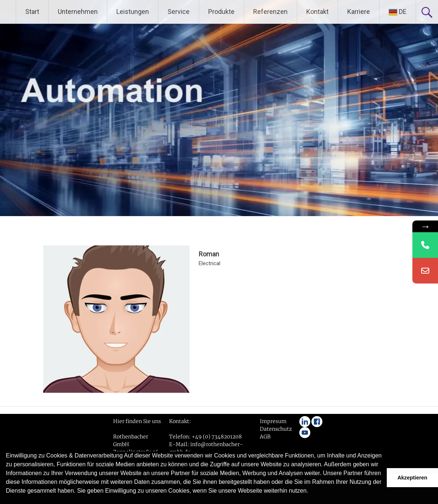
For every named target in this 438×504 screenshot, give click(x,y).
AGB (265, 437)
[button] (7, 500)
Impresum (273, 421)
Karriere (359, 12)
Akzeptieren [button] (412, 478)
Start (32, 12)
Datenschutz (276, 429)
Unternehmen (78, 12)
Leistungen (133, 12)
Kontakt (317, 12)
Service (179, 12)
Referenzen (270, 12)
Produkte (221, 12)
